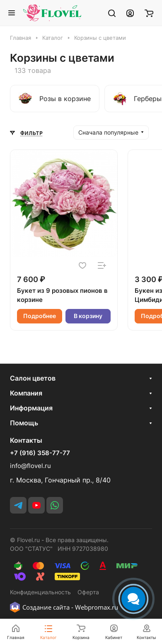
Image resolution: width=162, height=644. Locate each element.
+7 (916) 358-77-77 (40, 453)
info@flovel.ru (30, 466)
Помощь (24, 423)
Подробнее (40, 316)
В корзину (88, 316)
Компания (26, 393)
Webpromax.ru (97, 607)
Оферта (88, 592)
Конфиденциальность (40, 592)
